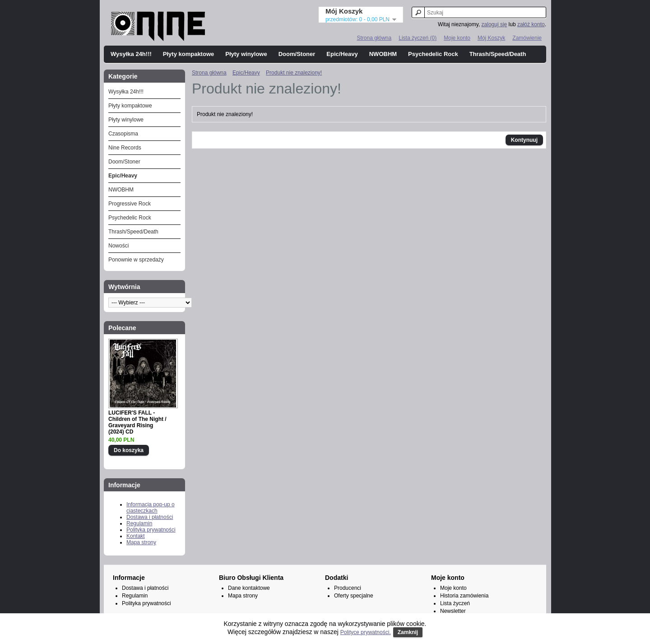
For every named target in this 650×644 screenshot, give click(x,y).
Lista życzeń (455, 603)
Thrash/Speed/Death (498, 54)
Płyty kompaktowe (188, 54)
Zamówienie (527, 38)
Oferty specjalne (354, 596)
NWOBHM (383, 54)
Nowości (118, 246)
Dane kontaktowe (249, 588)
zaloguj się (494, 24)
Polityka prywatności (151, 530)
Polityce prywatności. (366, 632)
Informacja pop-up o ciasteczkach (151, 508)
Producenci (348, 588)
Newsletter (453, 611)
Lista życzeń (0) (418, 38)
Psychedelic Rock (433, 54)
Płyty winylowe (246, 54)
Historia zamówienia (464, 596)
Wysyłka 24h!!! (131, 54)
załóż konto (531, 24)
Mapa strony (141, 542)
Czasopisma (123, 134)
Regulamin (139, 523)
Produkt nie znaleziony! (294, 73)
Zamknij (408, 632)
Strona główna (374, 38)
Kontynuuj (524, 140)
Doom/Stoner (297, 54)
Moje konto (457, 38)
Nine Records (125, 148)
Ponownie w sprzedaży (136, 260)
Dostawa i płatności (150, 517)
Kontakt (136, 536)
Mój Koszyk (491, 38)
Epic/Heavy (342, 54)
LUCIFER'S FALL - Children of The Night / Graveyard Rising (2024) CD (137, 422)
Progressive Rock (130, 204)
